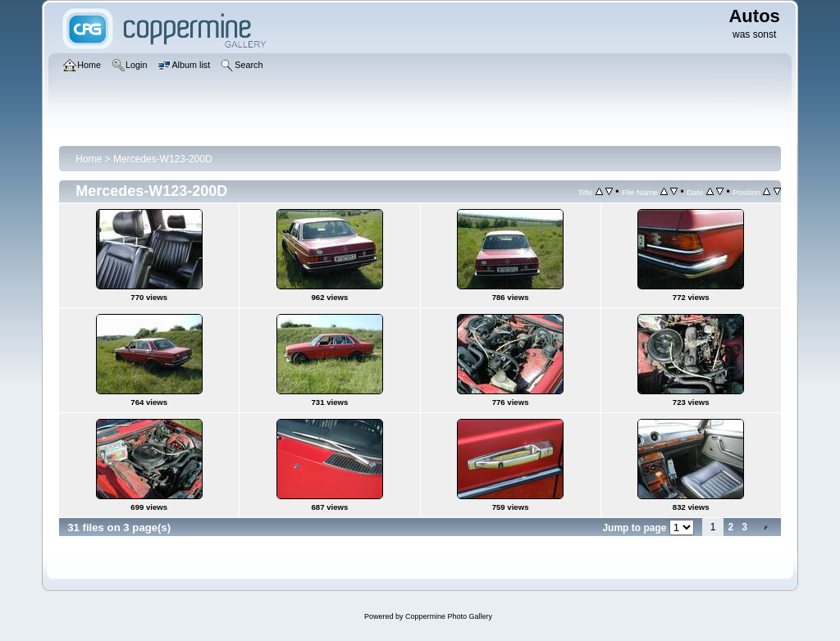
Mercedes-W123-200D (163, 159)
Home (89, 159)
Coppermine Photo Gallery (449, 616)
